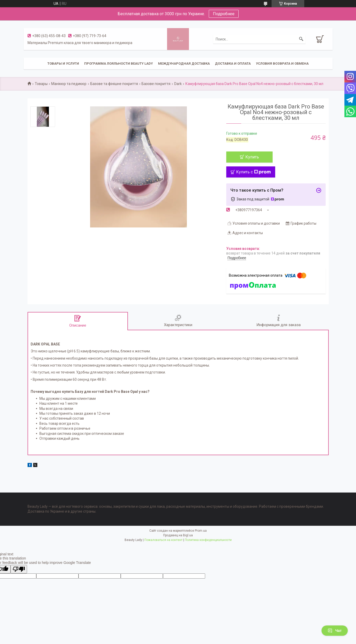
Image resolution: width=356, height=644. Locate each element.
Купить (252, 157)
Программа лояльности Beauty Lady (119, 63)
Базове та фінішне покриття (114, 84)
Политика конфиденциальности (208, 540)
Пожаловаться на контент (163, 540)
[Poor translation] (19, 569)
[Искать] (301, 39)
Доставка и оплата (233, 63)
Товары (41, 84)
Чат (335, 631)
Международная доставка (184, 63)
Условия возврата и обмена (282, 63)
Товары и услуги (63, 63)
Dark (178, 84)
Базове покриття (156, 84)
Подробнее (224, 14)
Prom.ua (201, 531)
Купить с (253, 172)
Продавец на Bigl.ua (178, 535)
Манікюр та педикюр (69, 84)
